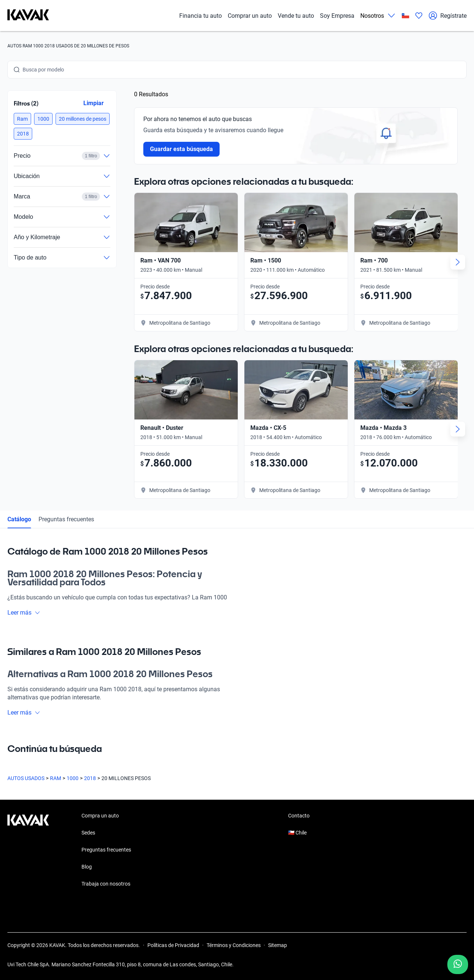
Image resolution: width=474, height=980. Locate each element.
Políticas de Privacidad (173, 945)
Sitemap (278, 945)
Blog (87, 867)
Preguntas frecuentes (66, 519)
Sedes (88, 833)
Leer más (24, 613)
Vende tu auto (296, 16)
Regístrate (448, 16)
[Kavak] (28, 16)
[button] (22, 119)
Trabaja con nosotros (106, 884)
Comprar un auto (250, 16)
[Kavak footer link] (28, 850)
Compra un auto (100, 816)
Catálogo (19, 519)
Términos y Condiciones (234, 945)
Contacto (299, 816)
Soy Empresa (337, 16)
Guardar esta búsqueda (181, 149)
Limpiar (94, 103)
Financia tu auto (201, 16)
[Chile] (405, 16)
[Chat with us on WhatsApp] (458, 964)
